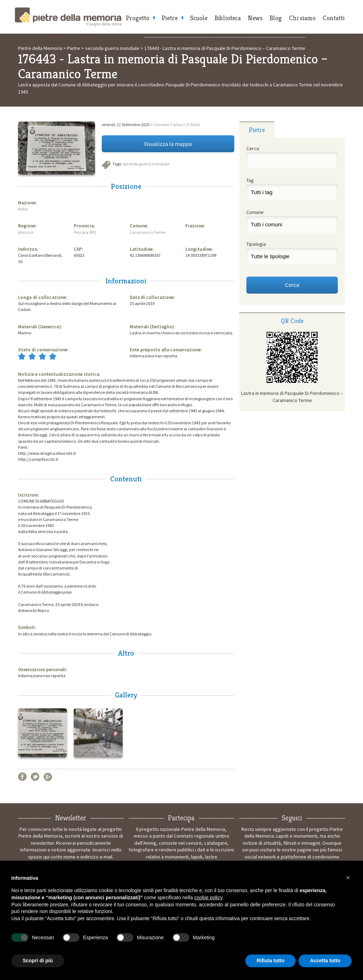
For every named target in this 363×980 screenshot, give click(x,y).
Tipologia (256, 244)
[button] (348, 878)
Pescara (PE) (85, 232)
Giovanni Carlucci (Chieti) (176, 125)
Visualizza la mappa (168, 144)
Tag (250, 180)
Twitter (35, 777)
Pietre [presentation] (257, 130)
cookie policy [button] (208, 897)
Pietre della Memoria (68, 17)
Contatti (334, 18)
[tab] (257, 130)
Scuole (199, 18)
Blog (276, 18)
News (255, 18)
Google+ (48, 777)
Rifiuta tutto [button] (271, 961)
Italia (23, 209)
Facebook (22, 777)
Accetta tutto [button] (325, 961)
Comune (255, 212)
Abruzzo (26, 232)
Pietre (170, 18)
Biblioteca (228, 18)
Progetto (138, 18)
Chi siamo (302, 18)
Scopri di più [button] (38, 961)
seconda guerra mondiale (146, 164)
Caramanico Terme (147, 232)
